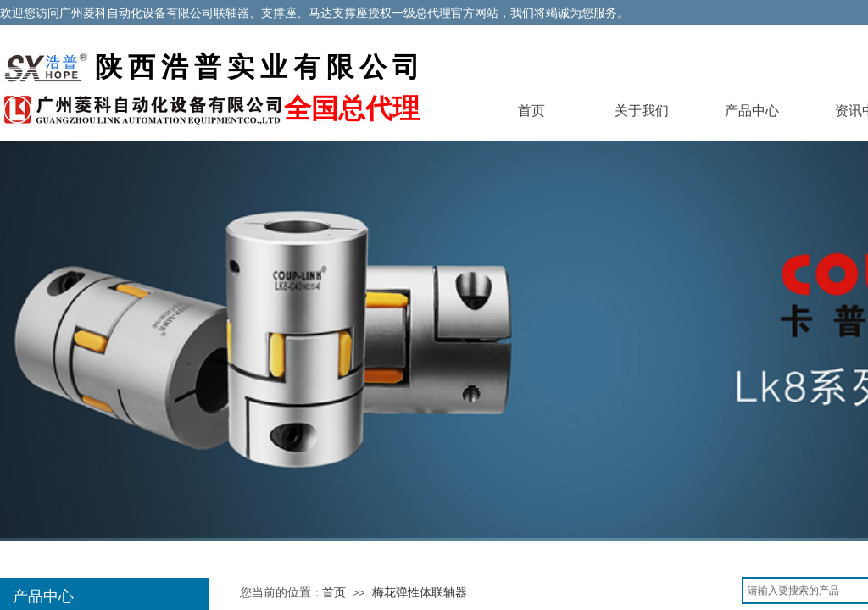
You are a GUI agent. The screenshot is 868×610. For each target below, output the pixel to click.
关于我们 (642, 111)
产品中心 (752, 111)
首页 (531, 111)
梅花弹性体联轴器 (420, 593)
